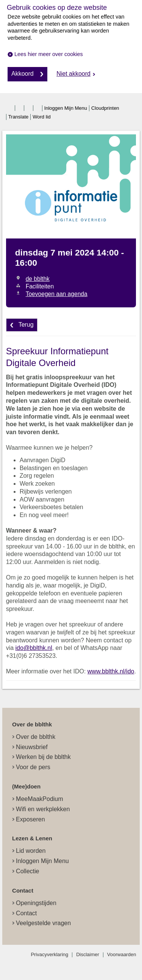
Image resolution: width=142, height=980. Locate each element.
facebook (11, 108)
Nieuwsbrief (32, 747)
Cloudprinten (105, 108)
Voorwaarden (122, 954)
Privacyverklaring (49, 954)
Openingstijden (36, 903)
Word (41, 117)
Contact (26, 913)
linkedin (38, 108)
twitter (20, 108)
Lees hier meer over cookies (49, 54)
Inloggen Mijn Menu (66, 108)
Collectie (27, 871)
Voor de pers (33, 767)
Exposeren (30, 819)
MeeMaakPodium (40, 799)
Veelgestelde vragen (43, 923)
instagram (29, 108)
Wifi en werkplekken (43, 809)
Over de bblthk (36, 737)
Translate (19, 117)
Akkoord (23, 74)
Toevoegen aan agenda (57, 294)
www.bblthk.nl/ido (111, 671)
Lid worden (31, 851)
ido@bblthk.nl (34, 648)
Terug (26, 325)
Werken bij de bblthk (43, 757)
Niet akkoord (73, 74)
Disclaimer (88, 954)
